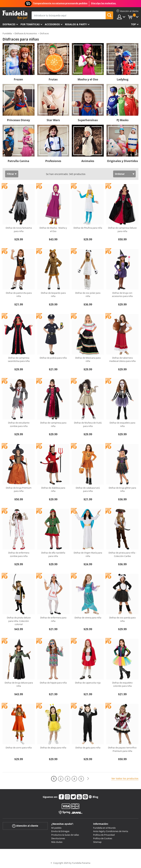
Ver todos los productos (125, 778)
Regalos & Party (76, 24)
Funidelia (7, 33)
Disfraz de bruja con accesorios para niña (122, 295)
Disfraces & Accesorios (26, 33)
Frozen (18, 79)
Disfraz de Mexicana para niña (88, 359)
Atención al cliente (25, 826)
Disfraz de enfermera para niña (53, 619)
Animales (88, 161)
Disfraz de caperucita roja (88, 683)
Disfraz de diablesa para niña (53, 489)
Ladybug (123, 79)
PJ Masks (123, 120)
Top (133, 24)
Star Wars (53, 120)
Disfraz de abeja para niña (53, 748)
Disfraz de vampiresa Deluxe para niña (122, 229)
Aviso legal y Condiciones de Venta (111, 831)
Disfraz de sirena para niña (88, 618)
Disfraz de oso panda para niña (122, 619)
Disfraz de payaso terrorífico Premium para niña (122, 749)
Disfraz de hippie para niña (53, 683)
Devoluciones (58, 838)
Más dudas (57, 842)
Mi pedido (56, 828)
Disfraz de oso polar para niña (88, 295)
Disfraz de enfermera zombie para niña (19, 554)
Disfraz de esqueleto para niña (122, 424)
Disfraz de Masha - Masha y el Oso (53, 229)
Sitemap (97, 842)
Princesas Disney (18, 120)
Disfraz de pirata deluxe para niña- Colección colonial (19, 621)
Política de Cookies (103, 838)
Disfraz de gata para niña (88, 748)
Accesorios (52, 24)
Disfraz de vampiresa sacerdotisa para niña (19, 359)
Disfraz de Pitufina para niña (88, 228)
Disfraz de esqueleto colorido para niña (122, 684)
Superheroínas (88, 120)
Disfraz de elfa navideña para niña (53, 554)
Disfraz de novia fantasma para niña (19, 229)
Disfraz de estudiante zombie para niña (19, 424)
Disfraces (9, 24)
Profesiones (53, 161)
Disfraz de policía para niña (53, 358)
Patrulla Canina (18, 161)
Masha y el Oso (88, 79)
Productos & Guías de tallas (65, 835)
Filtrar (10, 174)
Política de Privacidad (104, 835)
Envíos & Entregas (60, 831)
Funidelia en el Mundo (104, 828)
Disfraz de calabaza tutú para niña (88, 489)
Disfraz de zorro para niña (19, 748)
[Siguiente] (88, 779)
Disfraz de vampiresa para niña (53, 424)
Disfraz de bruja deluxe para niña (19, 684)
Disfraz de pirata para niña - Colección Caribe (122, 554)
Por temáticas (30, 24)
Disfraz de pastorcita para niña (19, 295)
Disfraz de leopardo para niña (53, 295)
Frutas (53, 79)
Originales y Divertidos (122, 161)
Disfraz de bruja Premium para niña (19, 489)
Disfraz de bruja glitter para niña (122, 489)
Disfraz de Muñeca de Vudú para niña (88, 424)
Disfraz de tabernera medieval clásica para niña (122, 359)
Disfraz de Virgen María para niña (88, 554)
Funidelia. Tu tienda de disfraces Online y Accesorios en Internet (15, 15)
